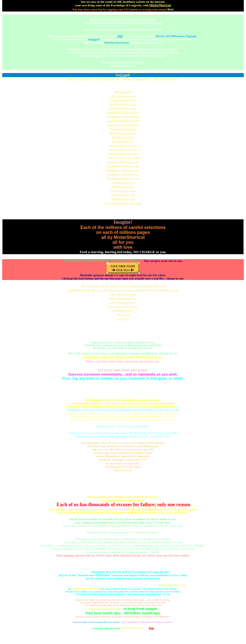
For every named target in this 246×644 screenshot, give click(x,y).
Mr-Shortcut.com (123, 96)
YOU (143, 460)
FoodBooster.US (123, 183)
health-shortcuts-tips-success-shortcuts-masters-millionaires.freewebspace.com (123, 290)
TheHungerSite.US (171, 585)
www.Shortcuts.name (123, 307)
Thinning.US (123, 92)
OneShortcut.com (123, 199)
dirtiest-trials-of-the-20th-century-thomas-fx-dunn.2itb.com (123, 286)
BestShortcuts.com (123, 105)
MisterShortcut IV (137, 79)
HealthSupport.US (123, 100)
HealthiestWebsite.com (123, 179)
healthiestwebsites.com (123, 121)
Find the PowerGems (117, 43)
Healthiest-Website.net (123, 113)
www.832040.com (123, 195)
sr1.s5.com (123, 315)
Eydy (123, 75)
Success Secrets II (80, 79)
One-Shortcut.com (123, 295)
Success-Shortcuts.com (123, 158)
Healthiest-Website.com (123, 166)
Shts (191, 36)
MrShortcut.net (123, 138)
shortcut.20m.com (123, 191)
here (170, 9)
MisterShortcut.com (123, 150)
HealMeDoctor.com (123, 109)
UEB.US (123, 319)
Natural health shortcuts (105, 609)
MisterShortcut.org (123, 146)
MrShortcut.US (123, 142)
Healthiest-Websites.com (123, 170)
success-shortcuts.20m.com (123, 203)
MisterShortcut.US (123, 129)
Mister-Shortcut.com (123, 154)
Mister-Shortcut (123, 470)
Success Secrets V (166, 79)
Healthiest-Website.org (123, 117)
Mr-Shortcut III (108, 79)
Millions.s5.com (123, 187)
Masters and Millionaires (170, 36)
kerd (94, 39)
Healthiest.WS (123, 311)
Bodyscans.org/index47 (123, 125)
